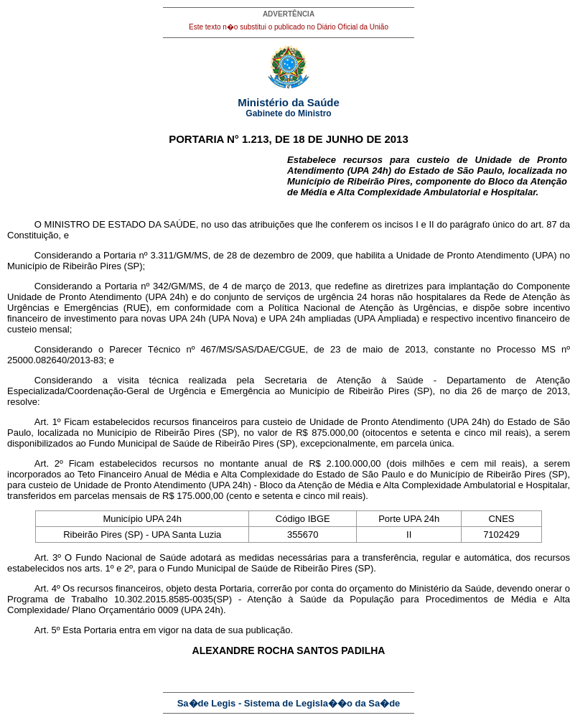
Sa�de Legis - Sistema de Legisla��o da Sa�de (289, 703)
